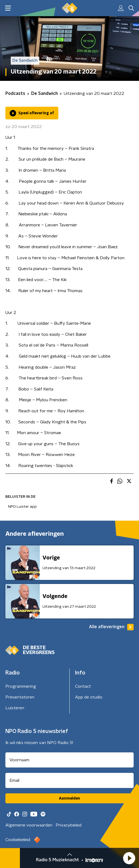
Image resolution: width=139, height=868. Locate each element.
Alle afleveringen (111, 627)
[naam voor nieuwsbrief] (69, 760)
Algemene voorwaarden (29, 825)
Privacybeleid (69, 825)
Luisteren (15, 708)
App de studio (89, 697)
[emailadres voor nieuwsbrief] (69, 780)
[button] (129, 858)
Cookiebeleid (18, 840)
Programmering (21, 686)
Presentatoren (20, 697)
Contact (83, 686)
